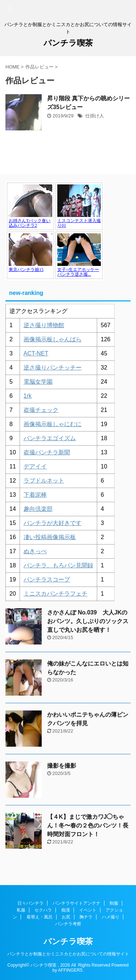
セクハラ (43, 910)
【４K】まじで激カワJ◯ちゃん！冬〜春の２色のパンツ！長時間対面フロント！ (88, 825)
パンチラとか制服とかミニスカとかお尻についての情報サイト (68, 954)
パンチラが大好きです (53, 523)
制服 (114, 903)
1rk (28, 396)
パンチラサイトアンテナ (77, 903)
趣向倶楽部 (38, 509)
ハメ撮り (111, 917)
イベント (88, 910)
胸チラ (86, 917)
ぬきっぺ (35, 551)
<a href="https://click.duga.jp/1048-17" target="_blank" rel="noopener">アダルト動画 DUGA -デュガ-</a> (55, 231)
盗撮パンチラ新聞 (47, 452)
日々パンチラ (30, 903)
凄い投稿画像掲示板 (50, 537)
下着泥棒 (35, 495)
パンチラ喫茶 (68, 43)
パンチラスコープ (47, 579)
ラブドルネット (44, 481)
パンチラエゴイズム (50, 438)
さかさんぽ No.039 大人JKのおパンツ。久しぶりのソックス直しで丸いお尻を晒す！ (88, 621)
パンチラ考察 (68, 924)
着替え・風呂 (40, 917)
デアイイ (35, 466)
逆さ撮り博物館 (44, 325)
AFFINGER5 (70, 970)
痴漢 (66, 910)
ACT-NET (36, 353)
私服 (21, 910)
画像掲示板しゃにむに (53, 424)
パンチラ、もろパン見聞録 (58, 565)
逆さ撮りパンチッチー (53, 368)
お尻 (66, 917)
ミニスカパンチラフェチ (55, 594)
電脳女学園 (38, 382)
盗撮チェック (41, 410)
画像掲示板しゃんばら (53, 339)
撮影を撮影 (62, 766)
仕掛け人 (95, 116)
